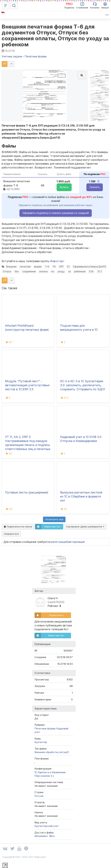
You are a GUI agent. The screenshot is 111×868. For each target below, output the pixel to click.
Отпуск (7, 271)
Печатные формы (45, 728)
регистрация (59, 542)
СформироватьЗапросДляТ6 (89, 267)
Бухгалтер (41, 742)
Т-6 (47, 267)
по (53, 271)
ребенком (80, 271)
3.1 (68, 267)
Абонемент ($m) (45, 836)
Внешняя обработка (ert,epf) (52, 752)
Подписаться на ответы (18, 527)
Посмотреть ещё (54, 519)
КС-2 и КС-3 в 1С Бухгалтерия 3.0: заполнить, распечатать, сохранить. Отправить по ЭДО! (83, 385)
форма (38, 267)
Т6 (54, 267)
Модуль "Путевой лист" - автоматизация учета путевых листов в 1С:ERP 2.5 (27, 385)
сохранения (29, 271)
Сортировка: (85, 527)
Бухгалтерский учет (47, 826)
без (17, 271)
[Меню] (6, 6)
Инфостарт (57, 261)
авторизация (76, 542)
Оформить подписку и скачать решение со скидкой (56, 213)
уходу (61, 271)
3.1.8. (91, 271)
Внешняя (11, 267)
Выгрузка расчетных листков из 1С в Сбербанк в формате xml (81, 496)
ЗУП (61, 267)
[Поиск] (14, 6)
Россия (39, 796)
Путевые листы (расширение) (27, 492)
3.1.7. (100, 271)
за (69, 271)
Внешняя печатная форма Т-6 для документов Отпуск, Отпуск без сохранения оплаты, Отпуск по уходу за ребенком (55, 35)
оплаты (43, 271)
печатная (25, 267)
